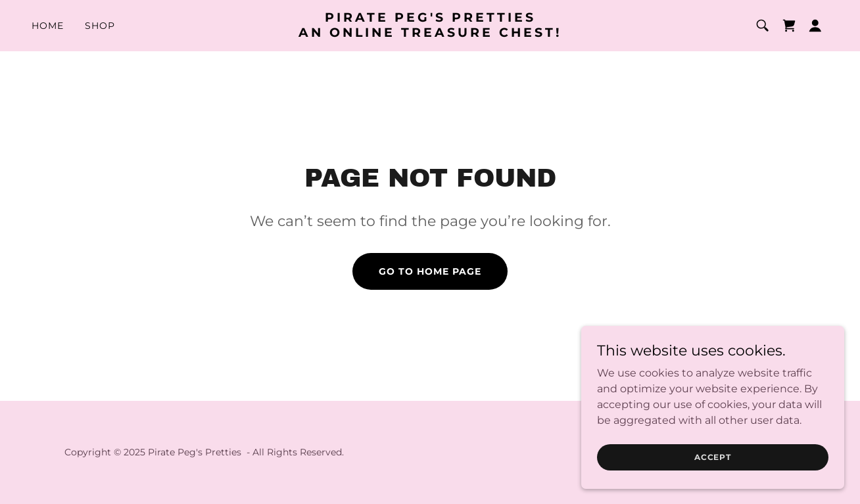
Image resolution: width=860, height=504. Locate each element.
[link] (430, 33)
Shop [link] (100, 26)
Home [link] (48, 26)
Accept (713, 466)
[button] (815, 26)
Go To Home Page (430, 271)
